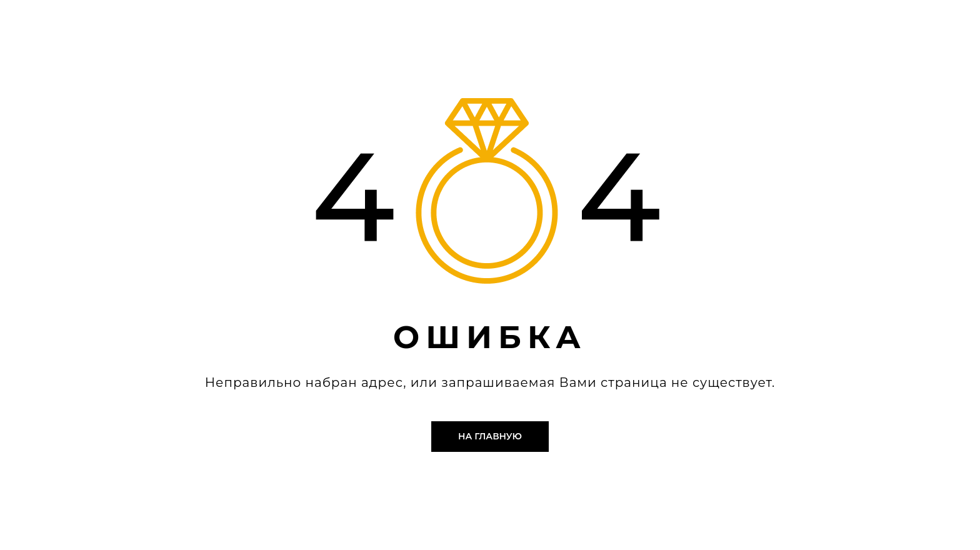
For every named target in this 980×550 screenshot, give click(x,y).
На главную (490, 436)
